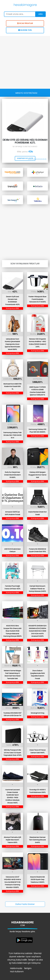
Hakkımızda (16, 968)
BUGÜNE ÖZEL (25, 30)
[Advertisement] (25, 62)
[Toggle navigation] (26, 93)
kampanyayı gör (25, 158)
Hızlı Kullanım (17, 972)
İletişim (28, 968)
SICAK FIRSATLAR (25, 23)
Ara (41, 14)
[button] (29, 159)
